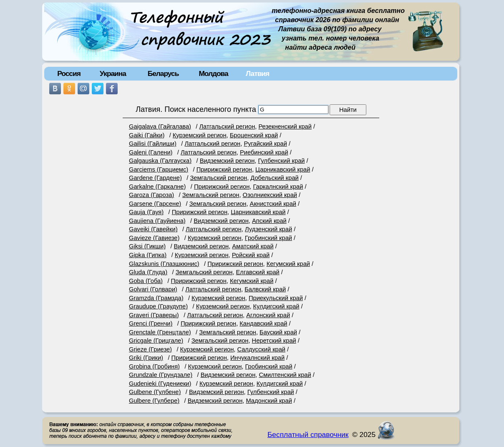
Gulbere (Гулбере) (154, 401)
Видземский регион (227, 161)
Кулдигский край (276, 306)
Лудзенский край (268, 229)
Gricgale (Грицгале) (156, 341)
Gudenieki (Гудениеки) (160, 384)
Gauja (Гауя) (146, 212)
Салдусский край (261, 349)
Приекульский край (276, 298)
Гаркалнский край (278, 187)
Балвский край (265, 289)
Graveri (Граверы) (154, 315)
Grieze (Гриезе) (150, 349)
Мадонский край (269, 401)
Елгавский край (258, 272)
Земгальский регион (218, 178)
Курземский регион (200, 135)
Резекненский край (285, 126)
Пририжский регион (224, 169)
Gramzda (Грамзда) (156, 298)
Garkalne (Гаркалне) (157, 187)
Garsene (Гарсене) (155, 204)
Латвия (257, 73)
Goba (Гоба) (146, 281)
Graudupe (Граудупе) (158, 306)
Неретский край (274, 341)
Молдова (213, 73)
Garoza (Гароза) (151, 195)
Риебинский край (264, 152)
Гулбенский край (281, 161)
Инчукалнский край (257, 358)
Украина (113, 73)
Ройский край (251, 255)
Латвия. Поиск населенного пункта (196, 109)
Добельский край (274, 178)
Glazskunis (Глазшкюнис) (164, 264)
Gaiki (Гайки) (147, 135)
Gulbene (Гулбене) (155, 392)
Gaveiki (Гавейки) (153, 229)
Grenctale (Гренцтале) (160, 332)
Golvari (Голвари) (153, 289)
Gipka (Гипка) (148, 255)
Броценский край (254, 135)
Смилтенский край (285, 375)
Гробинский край (268, 238)
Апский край (269, 221)
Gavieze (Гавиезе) (154, 238)
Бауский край (278, 332)
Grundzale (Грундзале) (161, 375)
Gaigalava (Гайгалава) (160, 126)
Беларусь (163, 73)
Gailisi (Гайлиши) (153, 144)
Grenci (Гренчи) (151, 323)
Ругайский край (265, 144)
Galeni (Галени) (151, 152)
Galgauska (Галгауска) (160, 161)
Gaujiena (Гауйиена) (157, 221)
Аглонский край (268, 315)
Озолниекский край (270, 195)
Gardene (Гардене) (155, 178)
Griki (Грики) (146, 358)
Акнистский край (273, 204)
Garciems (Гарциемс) (159, 169)
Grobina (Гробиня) (154, 366)
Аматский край (253, 246)
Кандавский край (263, 323)
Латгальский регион (227, 126)
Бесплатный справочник (308, 434)
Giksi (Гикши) (147, 246)
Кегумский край (288, 264)
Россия (69, 73)
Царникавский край (283, 169)
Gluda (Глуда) (148, 272)
